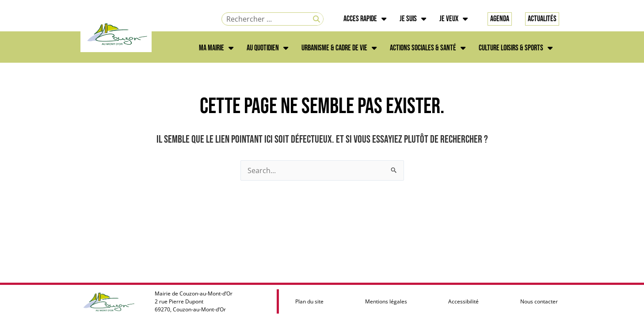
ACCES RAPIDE (365, 19)
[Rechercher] (316, 19)
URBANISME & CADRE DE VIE (339, 48)
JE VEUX (453, 19)
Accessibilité (463, 301)
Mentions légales (386, 301)
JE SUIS (413, 19)
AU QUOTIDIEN (267, 48)
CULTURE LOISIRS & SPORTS (516, 48)
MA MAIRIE (216, 48)
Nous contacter (539, 301)
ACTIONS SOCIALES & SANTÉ (428, 48)
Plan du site (309, 301)
